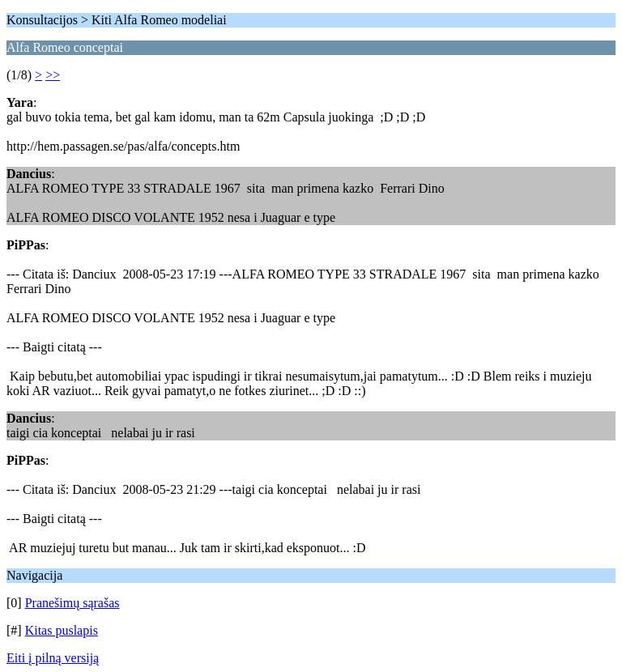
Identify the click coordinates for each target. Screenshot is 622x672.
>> (53, 75)
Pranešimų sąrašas (72, 603)
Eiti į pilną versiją (53, 658)
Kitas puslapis (62, 630)
